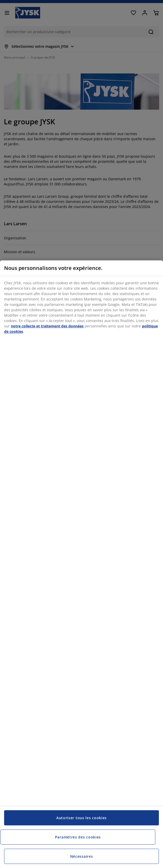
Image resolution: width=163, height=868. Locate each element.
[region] (81, 564)
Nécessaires (82, 856)
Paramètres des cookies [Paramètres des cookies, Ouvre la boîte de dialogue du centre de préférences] (78, 837)
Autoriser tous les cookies (81, 818)
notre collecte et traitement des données (47, 326)
